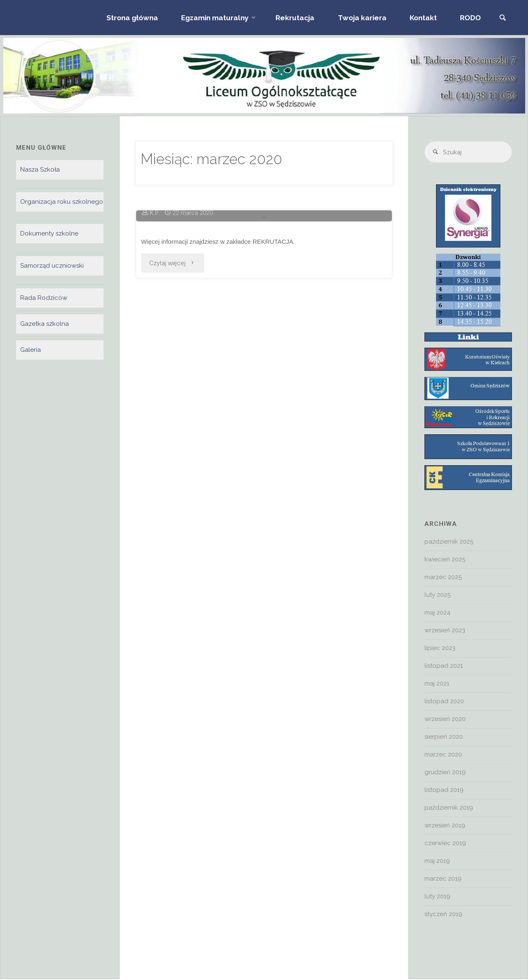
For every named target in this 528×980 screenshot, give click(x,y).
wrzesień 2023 (445, 631)
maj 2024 (437, 613)
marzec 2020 (443, 755)
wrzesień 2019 (445, 826)
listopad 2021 (444, 667)
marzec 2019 (443, 879)
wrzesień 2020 (445, 720)
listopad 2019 (444, 791)
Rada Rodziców (44, 298)
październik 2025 (449, 542)
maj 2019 (437, 862)
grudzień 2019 (445, 773)
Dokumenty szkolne (49, 234)
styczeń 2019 (443, 915)
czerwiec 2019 (445, 844)
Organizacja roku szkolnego (62, 202)
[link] (502, 18)
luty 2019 (437, 897)
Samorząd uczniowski (52, 266)
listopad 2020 (444, 702)
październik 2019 (449, 808)
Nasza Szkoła (40, 170)
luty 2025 (437, 596)
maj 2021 (437, 684)
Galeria (31, 350)
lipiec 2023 (440, 649)
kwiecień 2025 (445, 560)
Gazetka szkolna (45, 324)
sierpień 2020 (444, 737)
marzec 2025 (443, 578)
